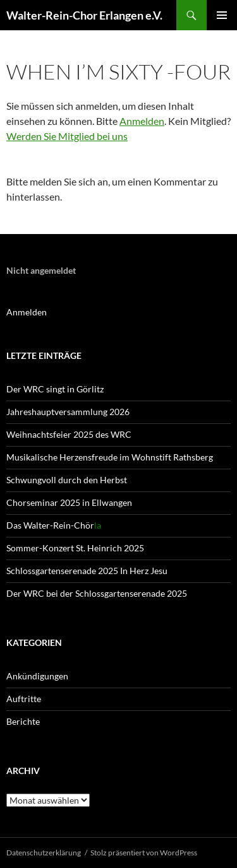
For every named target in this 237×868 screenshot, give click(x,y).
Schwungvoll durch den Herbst (67, 480)
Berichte (23, 721)
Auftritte (24, 699)
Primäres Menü (222, 15)
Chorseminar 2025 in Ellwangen (69, 502)
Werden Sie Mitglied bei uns (67, 136)
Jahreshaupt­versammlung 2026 (68, 412)
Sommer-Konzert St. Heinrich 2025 (75, 548)
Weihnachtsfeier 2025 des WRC (69, 434)
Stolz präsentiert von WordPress (144, 853)
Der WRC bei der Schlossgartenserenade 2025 (97, 593)
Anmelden (142, 121)
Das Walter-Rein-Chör (54, 525)
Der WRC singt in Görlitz (55, 389)
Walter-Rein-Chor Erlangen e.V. (84, 15)
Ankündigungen (37, 676)
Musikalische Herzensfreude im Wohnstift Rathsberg (110, 457)
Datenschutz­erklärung (44, 853)
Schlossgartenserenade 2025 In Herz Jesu (87, 571)
